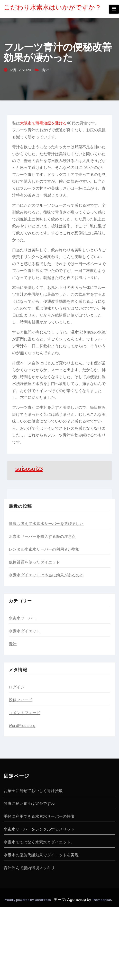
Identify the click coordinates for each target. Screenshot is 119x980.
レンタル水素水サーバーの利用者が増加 (44, 549)
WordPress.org (22, 726)
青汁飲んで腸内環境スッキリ (29, 868)
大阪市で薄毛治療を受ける (43, 123)
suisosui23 (29, 469)
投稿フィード (21, 700)
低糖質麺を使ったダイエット (34, 562)
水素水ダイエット (25, 631)
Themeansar (102, 900)
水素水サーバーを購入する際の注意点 (42, 536)
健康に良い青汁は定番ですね (29, 804)
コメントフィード (25, 713)
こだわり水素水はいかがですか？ (52, 7)
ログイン (17, 687)
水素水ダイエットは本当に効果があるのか (46, 575)
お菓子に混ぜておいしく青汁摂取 (33, 791)
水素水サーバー (23, 618)
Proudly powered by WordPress (28, 900)
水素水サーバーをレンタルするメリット (39, 829)
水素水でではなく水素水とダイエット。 (39, 842)
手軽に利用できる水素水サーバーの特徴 (39, 816)
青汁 (46, 70)
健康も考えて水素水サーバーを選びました (46, 524)
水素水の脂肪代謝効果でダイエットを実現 (41, 855)
